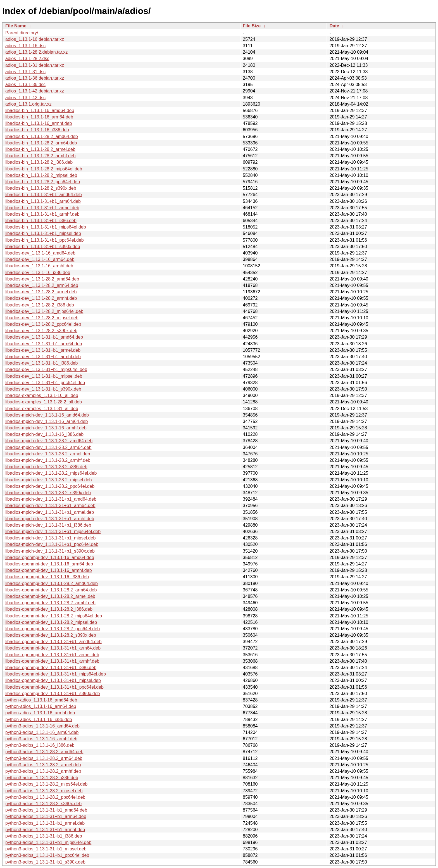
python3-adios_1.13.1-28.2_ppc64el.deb (45, 797)
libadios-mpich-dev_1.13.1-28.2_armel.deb (48, 454)
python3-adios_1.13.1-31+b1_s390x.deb (45, 862)
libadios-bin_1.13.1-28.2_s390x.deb (41, 188)
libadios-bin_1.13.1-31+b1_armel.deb (42, 208)
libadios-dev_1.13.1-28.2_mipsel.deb (42, 318)
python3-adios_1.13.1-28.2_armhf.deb (43, 771)
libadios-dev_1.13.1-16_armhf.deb (39, 266)
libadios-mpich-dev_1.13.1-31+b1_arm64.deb (50, 506)
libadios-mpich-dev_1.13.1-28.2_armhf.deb (48, 460)
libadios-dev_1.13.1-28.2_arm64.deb (42, 285)
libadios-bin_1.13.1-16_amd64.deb (40, 110)
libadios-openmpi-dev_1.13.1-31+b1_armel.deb (52, 655)
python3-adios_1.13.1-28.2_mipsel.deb (44, 791)
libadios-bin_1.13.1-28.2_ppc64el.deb (43, 182)
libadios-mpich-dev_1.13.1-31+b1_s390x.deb (50, 551)
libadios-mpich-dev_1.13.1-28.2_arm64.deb (48, 447)
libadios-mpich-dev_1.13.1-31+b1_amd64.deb (51, 499)
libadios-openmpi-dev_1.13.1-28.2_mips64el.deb (54, 616)
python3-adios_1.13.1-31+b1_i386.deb (44, 836)
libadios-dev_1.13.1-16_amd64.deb (40, 253)
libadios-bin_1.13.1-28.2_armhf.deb (41, 156)
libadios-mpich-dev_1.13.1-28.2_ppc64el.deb (50, 486)
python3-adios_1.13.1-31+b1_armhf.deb (45, 830)
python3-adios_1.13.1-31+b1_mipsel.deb (46, 849)
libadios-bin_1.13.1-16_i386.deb (37, 130)
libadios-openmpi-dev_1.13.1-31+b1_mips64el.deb (56, 674)
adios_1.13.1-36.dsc (25, 85)
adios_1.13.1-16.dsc (25, 46)
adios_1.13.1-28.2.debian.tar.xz (36, 52)
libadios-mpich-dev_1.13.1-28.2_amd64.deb (49, 441)
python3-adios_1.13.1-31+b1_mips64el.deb (48, 842)
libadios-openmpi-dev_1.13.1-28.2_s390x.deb (51, 635)
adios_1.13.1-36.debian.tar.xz (35, 78)
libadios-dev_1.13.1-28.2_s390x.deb (41, 331)
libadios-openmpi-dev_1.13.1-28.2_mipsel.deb (51, 622)
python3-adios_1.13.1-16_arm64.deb (42, 732)
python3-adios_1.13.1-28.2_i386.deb (42, 778)
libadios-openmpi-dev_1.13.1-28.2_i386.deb (49, 609)
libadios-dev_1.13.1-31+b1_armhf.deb (43, 357)
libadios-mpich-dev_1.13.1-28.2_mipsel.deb (49, 480)
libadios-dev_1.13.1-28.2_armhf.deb (41, 298)
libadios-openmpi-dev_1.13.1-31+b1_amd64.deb (53, 642)
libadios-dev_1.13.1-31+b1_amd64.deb (44, 337)
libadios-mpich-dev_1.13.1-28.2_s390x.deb (48, 493)
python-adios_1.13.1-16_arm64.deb (41, 706)
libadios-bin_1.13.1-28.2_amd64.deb (42, 136)
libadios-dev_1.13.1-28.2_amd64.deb (42, 279)
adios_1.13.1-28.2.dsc (27, 59)
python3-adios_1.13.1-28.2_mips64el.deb (46, 784)
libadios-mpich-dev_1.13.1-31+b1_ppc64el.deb (52, 544)
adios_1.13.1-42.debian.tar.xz (35, 91)
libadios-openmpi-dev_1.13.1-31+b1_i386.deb (51, 668)
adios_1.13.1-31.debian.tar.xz (35, 65)
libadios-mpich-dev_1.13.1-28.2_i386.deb (46, 467)
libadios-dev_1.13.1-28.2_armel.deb (41, 292)
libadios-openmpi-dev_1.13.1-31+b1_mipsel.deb (53, 680)
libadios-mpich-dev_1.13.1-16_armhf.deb (46, 428)
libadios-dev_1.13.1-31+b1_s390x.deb (43, 389)
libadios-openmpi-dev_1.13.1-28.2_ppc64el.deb (53, 629)
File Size (252, 26)
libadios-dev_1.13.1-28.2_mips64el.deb (44, 311)
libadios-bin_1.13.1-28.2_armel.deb (40, 149)
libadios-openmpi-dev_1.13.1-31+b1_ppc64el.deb (54, 687)
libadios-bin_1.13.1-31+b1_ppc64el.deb (45, 240)
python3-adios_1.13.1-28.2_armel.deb (43, 765)
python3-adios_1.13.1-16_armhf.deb (41, 739)
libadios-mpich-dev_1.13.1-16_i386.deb (44, 434)
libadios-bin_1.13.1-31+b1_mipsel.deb (43, 233)
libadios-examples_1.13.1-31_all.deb (42, 409)
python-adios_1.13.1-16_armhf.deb (40, 713)
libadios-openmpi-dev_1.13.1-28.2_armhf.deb (50, 603)
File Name (16, 26)
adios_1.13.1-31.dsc (25, 72)
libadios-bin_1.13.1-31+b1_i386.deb (41, 221)
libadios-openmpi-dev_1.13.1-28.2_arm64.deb (51, 590)
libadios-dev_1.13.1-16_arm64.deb (40, 259)
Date (334, 26)
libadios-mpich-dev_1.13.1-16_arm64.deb (47, 421)
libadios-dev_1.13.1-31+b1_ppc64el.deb (45, 383)
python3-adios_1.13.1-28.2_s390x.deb (43, 804)
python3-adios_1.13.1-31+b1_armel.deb (45, 823)
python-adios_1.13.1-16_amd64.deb (41, 700)
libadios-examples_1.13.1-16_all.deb (42, 395)
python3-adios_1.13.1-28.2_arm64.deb (44, 758)
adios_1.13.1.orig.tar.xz (28, 104)
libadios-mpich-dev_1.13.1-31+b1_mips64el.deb (53, 531)
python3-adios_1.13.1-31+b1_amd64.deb (46, 810)
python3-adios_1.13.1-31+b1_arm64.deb (46, 816)
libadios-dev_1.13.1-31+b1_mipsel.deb (44, 376)
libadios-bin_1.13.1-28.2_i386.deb (39, 162)
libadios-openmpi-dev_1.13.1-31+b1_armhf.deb (52, 661)
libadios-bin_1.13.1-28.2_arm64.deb (41, 143)
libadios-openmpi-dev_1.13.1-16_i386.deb (47, 577)
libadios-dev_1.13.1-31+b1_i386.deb (41, 363)
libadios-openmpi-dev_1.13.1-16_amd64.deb (50, 557)
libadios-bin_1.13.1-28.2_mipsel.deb (41, 175)
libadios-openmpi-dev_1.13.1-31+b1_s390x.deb (53, 694)
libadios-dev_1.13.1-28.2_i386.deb (40, 305)
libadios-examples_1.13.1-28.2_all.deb (44, 402)
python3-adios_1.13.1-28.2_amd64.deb (44, 752)
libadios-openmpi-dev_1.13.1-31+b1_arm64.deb (53, 648)
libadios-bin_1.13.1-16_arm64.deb (39, 117)
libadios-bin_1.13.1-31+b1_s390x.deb (43, 247)
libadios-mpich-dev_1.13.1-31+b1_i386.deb (48, 525)
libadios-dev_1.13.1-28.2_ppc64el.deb (43, 324)
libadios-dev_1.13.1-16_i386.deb (38, 273)
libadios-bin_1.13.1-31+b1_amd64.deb (44, 195)
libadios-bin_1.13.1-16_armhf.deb (39, 123)
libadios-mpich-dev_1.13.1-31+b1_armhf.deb (50, 519)
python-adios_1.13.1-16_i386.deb (39, 720)
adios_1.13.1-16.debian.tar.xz (35, 39)
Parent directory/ (22, 33)
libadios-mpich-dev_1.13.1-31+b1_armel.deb (50, 512)
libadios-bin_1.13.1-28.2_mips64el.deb (44, 169)
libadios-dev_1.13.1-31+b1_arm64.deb (44, 344)
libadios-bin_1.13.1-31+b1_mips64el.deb (46, 227)
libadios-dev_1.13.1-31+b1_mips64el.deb (46, 369)
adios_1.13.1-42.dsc (25, 98)
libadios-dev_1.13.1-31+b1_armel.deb (43, 350)
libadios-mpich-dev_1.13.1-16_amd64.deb (47, 415)
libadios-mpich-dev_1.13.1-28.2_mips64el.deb (51, 473)
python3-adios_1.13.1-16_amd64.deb (42, 726)
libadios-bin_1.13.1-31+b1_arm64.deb (43, 201)
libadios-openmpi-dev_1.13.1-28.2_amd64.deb (52, 583)
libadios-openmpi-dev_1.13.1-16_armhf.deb (49, 570)
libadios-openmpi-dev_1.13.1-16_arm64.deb (49, 564)
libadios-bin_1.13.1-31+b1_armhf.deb (42, 214)
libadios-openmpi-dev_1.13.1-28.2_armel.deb (50, 596)
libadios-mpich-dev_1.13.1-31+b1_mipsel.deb (50, 538)
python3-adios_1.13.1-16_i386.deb (40, 745)
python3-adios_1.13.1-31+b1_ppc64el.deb (47, 855)
